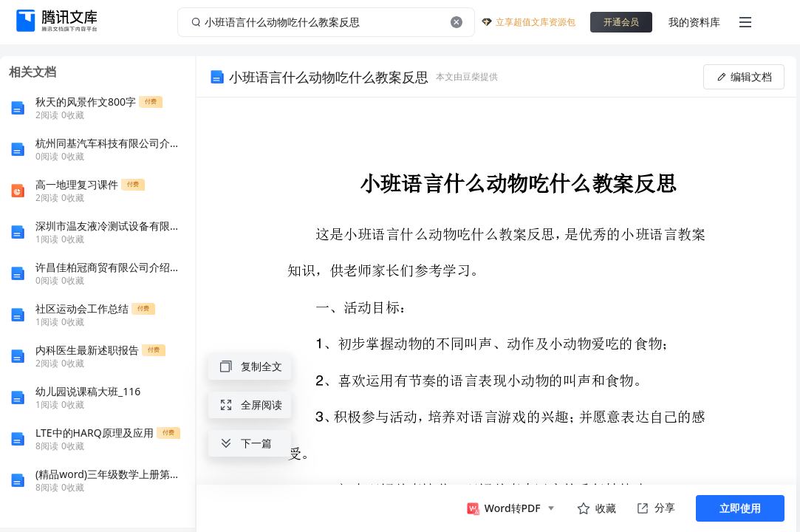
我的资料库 (694, 22)
